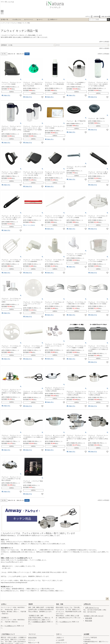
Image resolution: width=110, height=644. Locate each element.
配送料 (31, 604)
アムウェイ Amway (16, 23)
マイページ (29, 19)
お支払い (4, 604)
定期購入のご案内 (39, 622)
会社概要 (86, 634)
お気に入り (17, 19)
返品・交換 (60, 604)
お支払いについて (61, 643)
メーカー (8, 23)
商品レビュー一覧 (34, 643)
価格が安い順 (12, 54)
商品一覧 (4, 19)
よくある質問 (60, 640)
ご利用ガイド (53, 19)
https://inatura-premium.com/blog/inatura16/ (14, 583)
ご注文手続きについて (8, 634)
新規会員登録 (32, 638)
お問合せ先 (87, 604)
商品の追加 (89, 621)
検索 (108, 20)
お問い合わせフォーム (92, 608)
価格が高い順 (20, 54)
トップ (2, 23)
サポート (59, 634)
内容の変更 (89, 618)
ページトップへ (107, 599)
